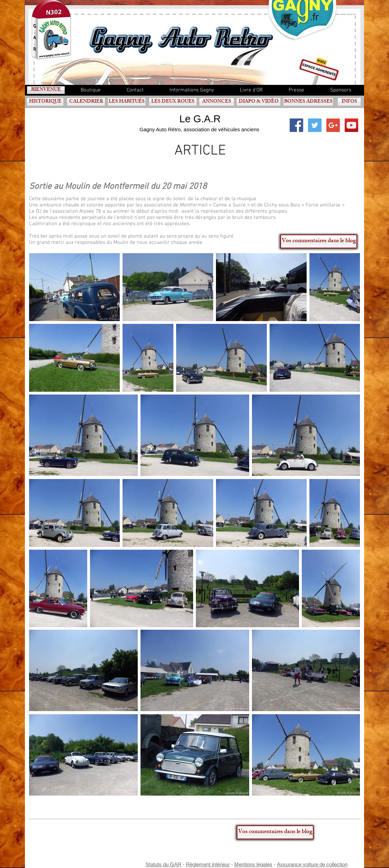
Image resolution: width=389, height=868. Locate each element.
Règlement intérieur (208, 864)
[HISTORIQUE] (45, 102)
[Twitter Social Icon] (315, 125)
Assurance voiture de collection (312, 864)
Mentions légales (253, 864)
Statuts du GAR (164, 864)
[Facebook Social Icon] (296, 125)
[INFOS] (349, 102)
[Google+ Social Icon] (333, 125)
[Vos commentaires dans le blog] (319, 241)
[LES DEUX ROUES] (173, 102)
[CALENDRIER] (86, 102)
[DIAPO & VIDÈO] (259, 102)
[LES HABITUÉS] (127, 102)
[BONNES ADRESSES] (308, 102)
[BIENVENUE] (46, 90)
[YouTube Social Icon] (351, 125)
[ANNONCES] (217, 102)
